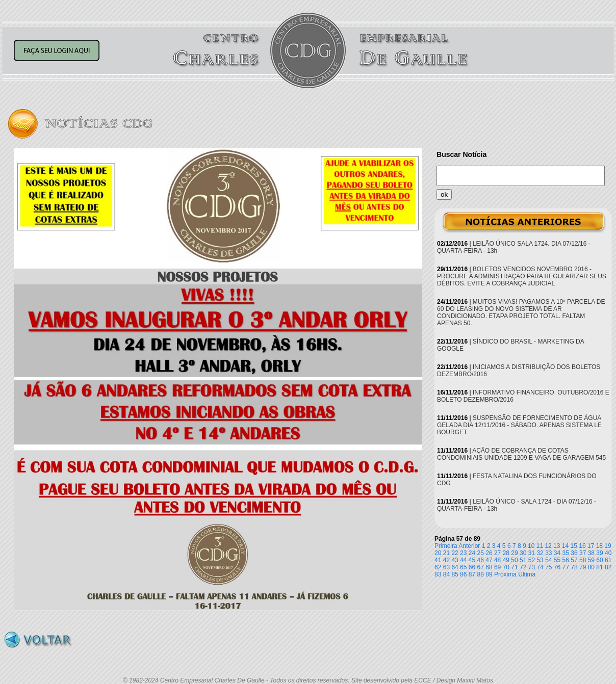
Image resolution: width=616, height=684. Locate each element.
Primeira (446, 546)
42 (446, 560)
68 (489, 567)
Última (527, 574)
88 (481, 574)
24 (472, 553)
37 (583, 553)
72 (523, 567)
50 (514, 560)
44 (463, 560)
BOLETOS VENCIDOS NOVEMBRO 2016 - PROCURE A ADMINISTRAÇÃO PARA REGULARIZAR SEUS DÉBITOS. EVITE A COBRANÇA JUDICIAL (522, 276)
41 (438, 560)
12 (548, 546)
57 (574, 560)
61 (608, 560)
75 (548, 567)
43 (455, 560)
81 (599, 567)
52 (532, 560)
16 (582, 546)
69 (497, 567)
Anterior (469, 546)
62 (438, 567)
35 (566, 553)
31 (532, 553)
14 (565, 546)
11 (540, 546)
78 (574, 567)
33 (548, 553)
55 (557, 560)
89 (489, 574)
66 (472, 567)
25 (481, 553)
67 (481, 567)
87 (472, 574)
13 (557, 546)
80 (591, 567)
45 (472, 560)
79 (583, 567)
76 (557, 567)
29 (514, 553)
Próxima (505, 574)
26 (489, 553)
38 (591, 553)
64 (455, 567)
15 (574, 546)
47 (489, 560)
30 (523, 553)
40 (608, 553)
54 (548, 560)
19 (608, 546)
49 (506, 560)
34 (557, 553)
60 (599, 560)
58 (583, 560)
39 (599, 553)
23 (463, 553)
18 (599, 546)
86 (463, 574)
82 (608, 567)
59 (591, 560)
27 (497, 553)
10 (531, 546)
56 (566, 560)
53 (540, 560)
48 (497, 560)
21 (446, 553)
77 (566, 567)
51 (523, 560)
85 (455, 574)
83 (438, 574)
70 (506, 567)
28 (506, 553)
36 (574, 553)
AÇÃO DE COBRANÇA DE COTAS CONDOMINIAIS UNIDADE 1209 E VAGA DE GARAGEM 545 (521, 454)
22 (455, 553)
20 (438, 553)
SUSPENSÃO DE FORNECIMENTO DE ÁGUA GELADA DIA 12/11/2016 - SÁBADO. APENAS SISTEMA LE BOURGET (519, 425)
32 (540, 553)
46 (481, 560)
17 (591, 546)
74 (540, 567)
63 (446, 567)
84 (446, 574)
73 (532, 567)
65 (463, 567)
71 (514, 567)
